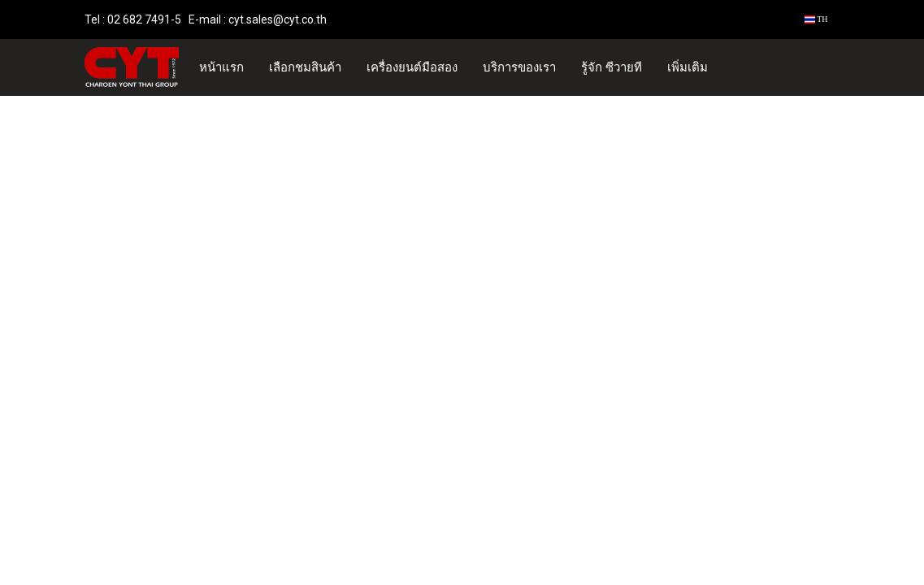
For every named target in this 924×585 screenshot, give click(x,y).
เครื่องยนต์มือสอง (412, 67)
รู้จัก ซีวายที (612, 67)
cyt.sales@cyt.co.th (278, 19)
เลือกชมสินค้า (305, 67)
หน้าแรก (221, 67)
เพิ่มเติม (688, 67)
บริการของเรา (519, 67)
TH (816, 19)
